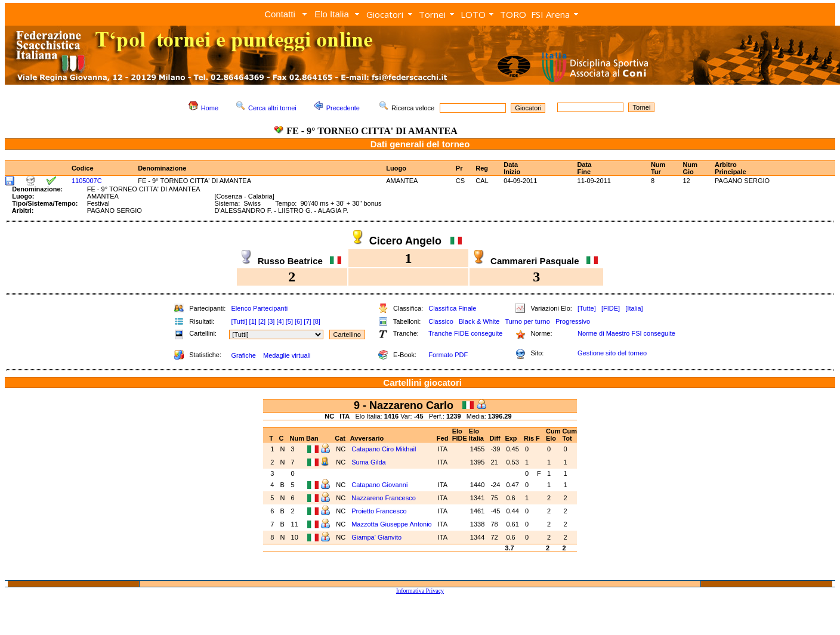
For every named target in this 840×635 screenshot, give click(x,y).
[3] (271, 321)
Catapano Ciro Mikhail (385, 449)
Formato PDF (448, 355)
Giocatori (385, 14)
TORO (513, 14)
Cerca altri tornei (272, 108)
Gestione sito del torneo (612, 353)
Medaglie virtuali (287, 355)
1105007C (87, 181)
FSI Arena (550, 14)
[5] (289, 321)
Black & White (479, 321)
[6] (298, 321)
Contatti (280, 14)
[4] (280, 321)
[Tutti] (239, 321)
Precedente (343, 108)
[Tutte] (587, 308)
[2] (262, 321)
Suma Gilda (370, 462)
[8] (317, 321)
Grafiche (243, 355)
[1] (253, 321)
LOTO (473, 14)
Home (210, 108)
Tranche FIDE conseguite (465, 333)
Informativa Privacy (420, 591)
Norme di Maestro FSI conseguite (626, 333)
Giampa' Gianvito (377, 537)
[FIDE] (611, 308)
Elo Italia (332, 14)
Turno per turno (527, 321)
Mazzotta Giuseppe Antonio (392, 524)
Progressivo (573, 321)
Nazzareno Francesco (385, 498)
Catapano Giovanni (380, 485)
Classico (441, 321)
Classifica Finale (452, 308)
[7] (307, 321)
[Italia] (634, 308)
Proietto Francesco (380, 511)
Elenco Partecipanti (259, 308)
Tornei (432, 14)
